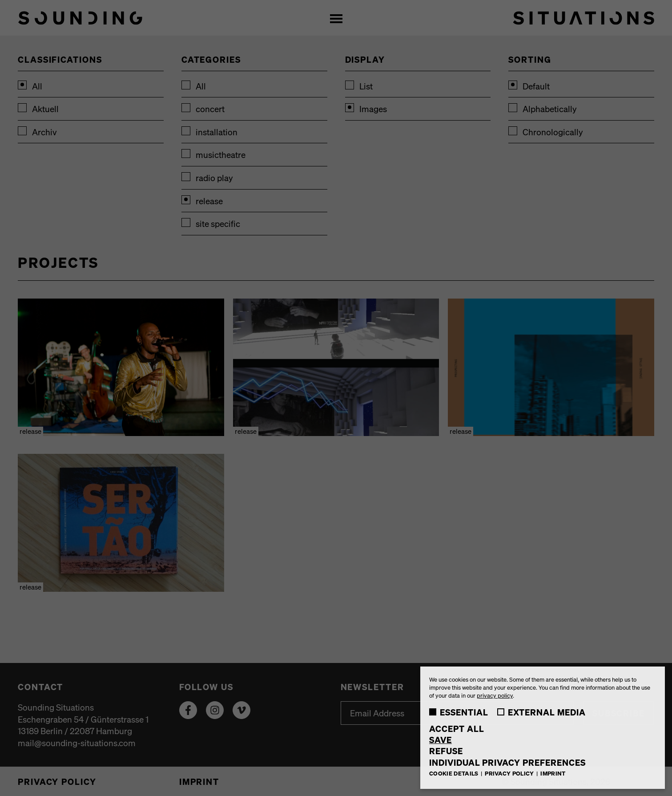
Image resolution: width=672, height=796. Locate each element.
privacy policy (495, 695)
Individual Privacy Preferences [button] (507, 762)
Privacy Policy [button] (510, 773)
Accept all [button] (457, 729)
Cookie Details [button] (455, 773)
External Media (541, 712)
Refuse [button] (446, 751)
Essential (459, 712)
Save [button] (441, 740)
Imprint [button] (553, 773)
